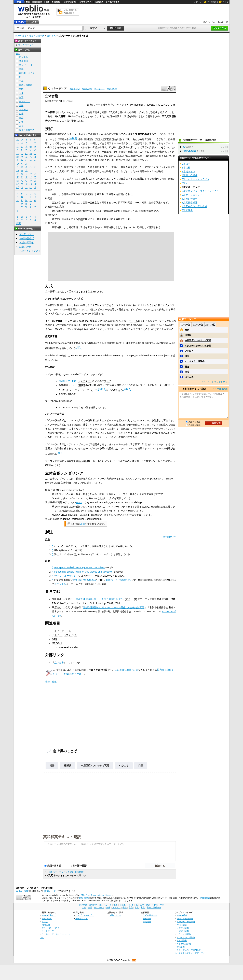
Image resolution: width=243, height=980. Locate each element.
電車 (21, 69)
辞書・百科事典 (37, 36)
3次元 (185, 183)
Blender (49, 483)
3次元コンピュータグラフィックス (200, 191)
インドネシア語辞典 (186, 937)
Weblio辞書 (205, 898)
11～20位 (198, 325)
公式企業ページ (150, 915)
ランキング (99, 89)
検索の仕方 (47, 919)
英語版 (79, 503)
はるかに (189, 377)
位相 (80, 219)
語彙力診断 (25, 247)
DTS (54, 639)
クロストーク (156, 444)
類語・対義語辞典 (34, 2)
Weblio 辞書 (213, 2)
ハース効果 (141, 203)
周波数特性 (84, 211)
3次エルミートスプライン (196, 179)
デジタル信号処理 (74, 183)
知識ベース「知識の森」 (119, 580)
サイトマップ (48, 931)
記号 (19, 224)
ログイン (198, 2)
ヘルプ (226, 2)
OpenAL (56, 498)
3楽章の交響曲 (190, 175)
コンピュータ (26, 65)
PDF (128, 599)
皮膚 (94, 546)
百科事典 (51, 36)
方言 (21, 126)
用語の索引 (87, 89)
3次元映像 (187, 210)
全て (18, 54)
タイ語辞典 (182, 940)
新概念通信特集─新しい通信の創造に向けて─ (100, 599)
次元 (113, 112)
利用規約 (46, 925)
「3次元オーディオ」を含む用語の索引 (66, 872)
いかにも (124, 765)
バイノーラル (52, 420)
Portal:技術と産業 (72, 674)
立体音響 (59, 663)
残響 (54, 227)
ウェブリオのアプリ (85, 915)
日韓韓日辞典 (85, 2)
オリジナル (60, 584)
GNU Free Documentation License (96, 895)
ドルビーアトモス (61, 631)
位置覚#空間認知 (105, 139)
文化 (21, 93)
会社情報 (147, 919)
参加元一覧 (223, 22)
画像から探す (82, 919)
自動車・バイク (27, 73)
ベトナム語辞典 (184, 944)
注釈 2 (102, 389)
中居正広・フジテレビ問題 (95, 765)
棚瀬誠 (68, 765)
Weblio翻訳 (182, 925)
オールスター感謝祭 (195, 361)
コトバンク (74, 663)
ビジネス (23, 57)
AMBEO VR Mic (67, 381)
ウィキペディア (57, 89)
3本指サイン (188, 172)
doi (159, 612)
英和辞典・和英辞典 (186, 922)
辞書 (19, 2)
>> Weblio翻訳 (221, 389)
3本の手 (186, 164)
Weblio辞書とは (49, 915)
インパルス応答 (133, 227)
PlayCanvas (189, 151)
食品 (21, 118)
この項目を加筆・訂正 (126, 670)
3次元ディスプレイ (192, 195)
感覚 (101, 546)
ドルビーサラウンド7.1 (64, 635)
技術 (77, 670)
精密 (52, 765)
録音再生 (95, 112)
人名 (21, 122)
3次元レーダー (190, 199)
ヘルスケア (25, 101)
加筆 (83, 524)
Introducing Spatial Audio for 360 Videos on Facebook (83, 572)
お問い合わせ (115, 915)
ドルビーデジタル (140, 309)
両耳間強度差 (85, 194)
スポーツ (23, 110)
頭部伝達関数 (146, 211)
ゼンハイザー (85, 381)
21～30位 (210, 325)
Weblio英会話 (27, 238)
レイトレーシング (116, 507)
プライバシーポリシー (52, 928)
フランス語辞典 (184, 934)
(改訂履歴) (84, 898)
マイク (108, 381)
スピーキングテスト (30, 251)
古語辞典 (99, 2)
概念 (187, 367)
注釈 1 (73, 138)
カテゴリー (112, 89)
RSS (134, 960)
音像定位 (111, 194)
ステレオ (97, 305)
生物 (21, 114)
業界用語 (23, 61)
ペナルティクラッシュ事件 (198, 346)
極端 (187, 372)
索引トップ (75, 89)
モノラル (133, 321)
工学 (70, 670)
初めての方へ (209, 22)
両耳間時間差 (125, 203)
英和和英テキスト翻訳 (62, 837)
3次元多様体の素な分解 (194, 206)
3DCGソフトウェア (136, 479)
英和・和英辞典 (53, 2)
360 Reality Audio (68, 647)
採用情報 (147, 922)
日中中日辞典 (70, 2)
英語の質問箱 (26, 243)
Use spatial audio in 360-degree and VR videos (79, 567)
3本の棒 (186, 168)
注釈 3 (127, 389)
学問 (21, 89)
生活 (21, 97)
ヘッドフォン (144, 420)
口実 (141, 765)
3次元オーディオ (54, 101)
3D (184, 147)
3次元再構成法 (190, 203)
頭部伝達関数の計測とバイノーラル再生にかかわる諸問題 (114, 607)
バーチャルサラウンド (67, 576)
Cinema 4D (157, 479)
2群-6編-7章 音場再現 (85, 580)
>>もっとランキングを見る (214, 382)
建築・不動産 (26, 85)
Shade (169, 479)
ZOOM (81, 385)
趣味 (21, 105)
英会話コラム (26, 234)
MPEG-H (57, 643)
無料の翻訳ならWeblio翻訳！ (70, 12)
